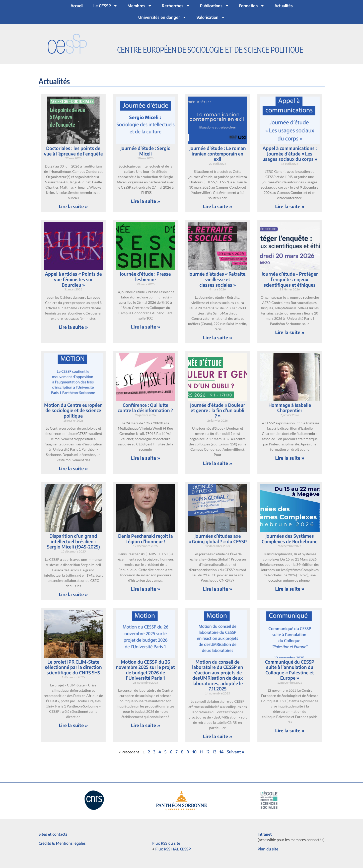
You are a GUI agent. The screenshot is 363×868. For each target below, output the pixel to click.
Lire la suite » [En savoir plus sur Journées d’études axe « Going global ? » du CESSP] (217, 589)
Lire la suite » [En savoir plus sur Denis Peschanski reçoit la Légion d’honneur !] (146, 589)
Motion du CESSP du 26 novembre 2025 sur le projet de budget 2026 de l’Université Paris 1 (145, 670)
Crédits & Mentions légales (62, 843)
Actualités (284, 6)
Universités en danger (162, 17)
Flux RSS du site (166, 843)
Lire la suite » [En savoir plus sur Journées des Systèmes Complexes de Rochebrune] (290, 589)
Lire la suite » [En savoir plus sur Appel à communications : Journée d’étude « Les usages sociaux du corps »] (290, 206)
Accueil (77, 6)
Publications (214, 6)
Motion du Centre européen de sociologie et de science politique (73, 410)
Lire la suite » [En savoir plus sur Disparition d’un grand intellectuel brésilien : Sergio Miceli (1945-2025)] (73, 594)
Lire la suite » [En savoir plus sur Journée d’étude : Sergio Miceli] (146, 201)
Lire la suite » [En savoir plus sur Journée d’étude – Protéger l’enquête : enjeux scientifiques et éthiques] (290, 332)
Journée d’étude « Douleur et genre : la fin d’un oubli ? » (218, 410)
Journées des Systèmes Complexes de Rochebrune (290, 539)
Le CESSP (105, 6)
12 (208, 752)
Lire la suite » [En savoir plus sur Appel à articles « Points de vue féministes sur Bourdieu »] (73, 327)
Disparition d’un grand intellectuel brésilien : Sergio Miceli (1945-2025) (73, 541)
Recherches (176, 6)
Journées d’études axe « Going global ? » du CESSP (218, 539)
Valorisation (211, 17)
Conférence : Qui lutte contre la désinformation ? (145, 408)
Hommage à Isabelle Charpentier (290, 408)
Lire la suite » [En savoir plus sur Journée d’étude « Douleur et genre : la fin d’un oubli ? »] (217, 463)
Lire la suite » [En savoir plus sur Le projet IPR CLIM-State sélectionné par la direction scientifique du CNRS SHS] (73, 725)
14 (222, 752)
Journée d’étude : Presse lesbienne (145, 277)
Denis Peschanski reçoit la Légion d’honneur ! (146, 539)
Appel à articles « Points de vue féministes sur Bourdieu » (73, 279)
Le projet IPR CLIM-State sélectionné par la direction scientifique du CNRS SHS (73, 667)
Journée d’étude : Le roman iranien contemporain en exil (218, 153)
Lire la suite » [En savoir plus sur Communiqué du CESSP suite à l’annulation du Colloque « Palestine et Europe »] (290, 730)
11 (201, 752)
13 (214, 752)
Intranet (265, 834)
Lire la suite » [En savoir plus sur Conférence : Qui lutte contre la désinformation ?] (146, 458)
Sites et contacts (53, 834)
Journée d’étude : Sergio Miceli (146, 151)
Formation (252, 6)
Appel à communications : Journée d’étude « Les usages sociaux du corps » (290, 153)
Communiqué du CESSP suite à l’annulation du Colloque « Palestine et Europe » (290, 670)
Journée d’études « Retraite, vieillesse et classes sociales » (217, 279)
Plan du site (268, 849)
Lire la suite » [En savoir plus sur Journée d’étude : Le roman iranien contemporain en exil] (217, 206)
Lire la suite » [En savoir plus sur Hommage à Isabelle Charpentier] (290, 458)
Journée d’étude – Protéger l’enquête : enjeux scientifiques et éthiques (290, 279)
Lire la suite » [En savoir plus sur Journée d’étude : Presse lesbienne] (146, 327)
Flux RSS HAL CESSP (173, 849)
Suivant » (235, 752)
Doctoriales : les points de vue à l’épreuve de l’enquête (73, 151)
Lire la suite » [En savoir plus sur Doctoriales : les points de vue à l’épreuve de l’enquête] (73, 206)
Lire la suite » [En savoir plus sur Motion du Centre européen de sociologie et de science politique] (73, 468)
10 (194, 752)
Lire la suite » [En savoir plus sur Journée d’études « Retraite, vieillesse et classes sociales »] (217, 337)
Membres (140, 6)
